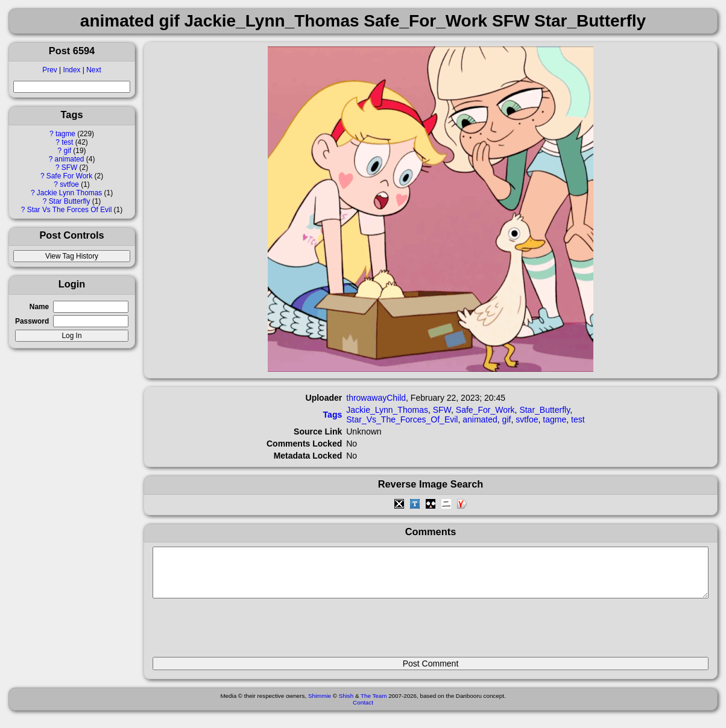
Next (93, 70)
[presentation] (244, 633)
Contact (363, 711)
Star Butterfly (70, 201)
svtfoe (69, 184)
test (67, 142)
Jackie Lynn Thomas (69, 193)
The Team (374, 705)
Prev (49, 70)
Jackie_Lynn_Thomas (387, 410)
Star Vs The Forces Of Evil (70, 210)
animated (70, 159)
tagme (65, 134)
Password (32, 321)
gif (67, 151)
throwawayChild (376, 398)
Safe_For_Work (485, 410)
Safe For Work (69, 176)
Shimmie (320, 705)
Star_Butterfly (544, 410)
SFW (69, 168)
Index (71, 70)
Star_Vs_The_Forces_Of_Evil (402, 419)
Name (39, 307)
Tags (333, 415)
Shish (346, 705)
